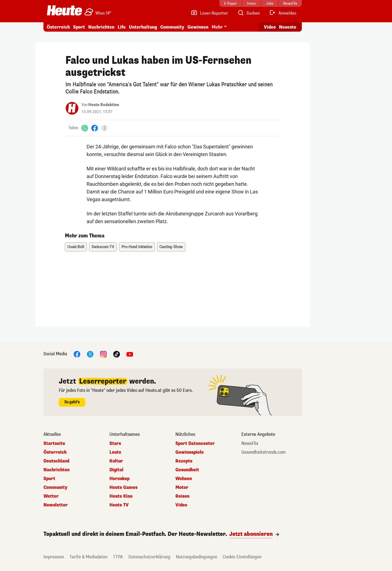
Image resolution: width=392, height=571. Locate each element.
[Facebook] (95, 128)
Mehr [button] (217, 27)
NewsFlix (250, 444)
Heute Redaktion (104, 105)
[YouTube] (130, 354)
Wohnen (184, 479)
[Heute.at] (64, 10)
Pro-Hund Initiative (137, 247)
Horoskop (119, 479)
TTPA (118, 557)
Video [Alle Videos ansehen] (270, 27)
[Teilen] (104, 128)
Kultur (116, 461)
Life (122, 27)
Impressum (54, 557)
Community (172, 27)
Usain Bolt (76, 247)
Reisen (182, 496)
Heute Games (123, 487)
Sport (79, 27)
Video (181, 505)
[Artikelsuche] (249, 13)
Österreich (58, 27)
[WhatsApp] (85, 128)
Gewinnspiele (190, 452)
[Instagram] (103, 354)
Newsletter (56, 505)
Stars (115, 444)
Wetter (51, 496)
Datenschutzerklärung (149, 557)
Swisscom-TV (103, 247)
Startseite (54, 444)
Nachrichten (101, 27)
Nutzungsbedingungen (197, 557)
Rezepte (184, 461)
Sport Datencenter (195, 444)
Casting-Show (171, 247)
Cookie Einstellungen (242, 557)
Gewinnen (198, 27)
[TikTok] (117, 354)
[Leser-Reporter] (209, 13)
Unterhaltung (143, 27)
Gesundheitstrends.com (263, 452)
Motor (182, 487)
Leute (115, 452)
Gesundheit (187, 470)
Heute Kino (121, 496)
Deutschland (56, 461)
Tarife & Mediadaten (89, 557)
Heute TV (119, 505)
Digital (116, 470)
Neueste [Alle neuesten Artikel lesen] (288, 27)
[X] (90, 354)
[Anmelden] (283, 13)
